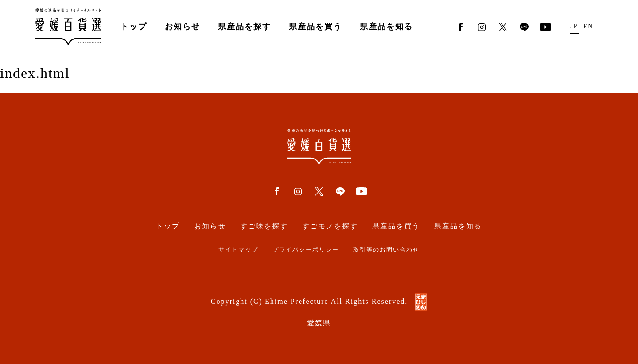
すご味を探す (264, 226)
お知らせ (183, 27)
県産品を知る (386, 27)
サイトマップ (238, 250)
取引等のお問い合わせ (386, 250)
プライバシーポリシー (306, 250)
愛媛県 (319, 323)
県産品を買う (315, 27)
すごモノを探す (330, 226)
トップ (134, 27)
